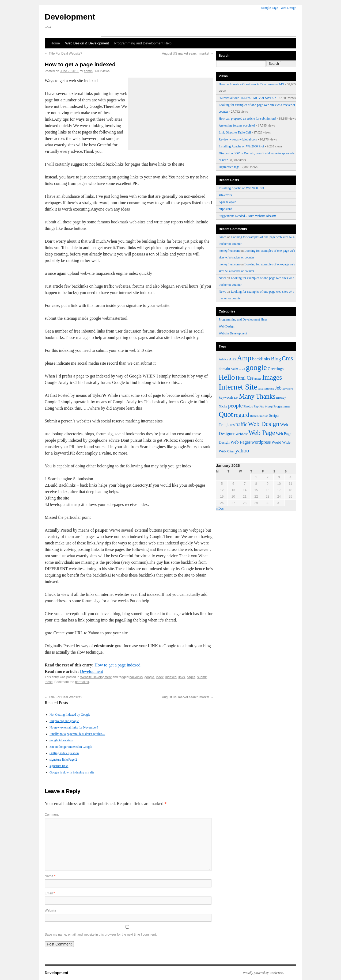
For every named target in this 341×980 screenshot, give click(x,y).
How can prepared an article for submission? (247, 119)
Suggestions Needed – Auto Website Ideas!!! (247, 216)
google (149, 677)
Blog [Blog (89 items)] (276, 359)
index (160, 677)
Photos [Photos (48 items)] (248, 406)
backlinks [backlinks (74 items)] (261, 359)
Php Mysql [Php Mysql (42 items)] (266, 406)
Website (50, 910)
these (49, 682)
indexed (171, 677)
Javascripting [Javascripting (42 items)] (266, 388)
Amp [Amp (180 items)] (244, 358)
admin (88, 71)
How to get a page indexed (117, 665)
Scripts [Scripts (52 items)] (274, 416)
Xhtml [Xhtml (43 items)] (230, 451)
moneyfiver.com (229, 251)
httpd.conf (225, 209)
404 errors (225, 195)
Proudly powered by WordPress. (263, 973)
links (181, 677)
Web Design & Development (87, 43)
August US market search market (188, 54)
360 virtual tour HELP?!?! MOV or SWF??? (247, 98)
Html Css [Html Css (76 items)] (245, 378)
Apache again (228, 202)
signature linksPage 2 (63, 760)
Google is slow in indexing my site (72, 772)
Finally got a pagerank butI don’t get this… (77, 734)
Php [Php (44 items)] (256, 406)
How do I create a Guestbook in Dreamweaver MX (251, 84)
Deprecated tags (229, 167)
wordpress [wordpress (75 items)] (261, 442)
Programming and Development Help (143, 43)
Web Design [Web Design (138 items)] (264, 424)
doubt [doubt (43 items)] (234, 369)
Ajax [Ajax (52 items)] (233, 359)
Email (50, 893)
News (222, 278)
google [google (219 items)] (256, 367)
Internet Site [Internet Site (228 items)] (238, 387)
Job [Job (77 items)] (278, 388)
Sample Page (270, 8)
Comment (52, 815)
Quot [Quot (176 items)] (226, 414)
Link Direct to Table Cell (235, 132)
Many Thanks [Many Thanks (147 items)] (257, 396)
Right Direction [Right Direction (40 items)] (259, 416)
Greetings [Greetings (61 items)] (276, 369)
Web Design (288, 8)
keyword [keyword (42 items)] (288, 388)
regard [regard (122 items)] (241, 415)
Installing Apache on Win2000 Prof (241, 146)
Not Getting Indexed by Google (70, 715)
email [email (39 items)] (242, 369)
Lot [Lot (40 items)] (236, 398)
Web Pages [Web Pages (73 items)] (241, 442)
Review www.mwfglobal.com (238, 139)
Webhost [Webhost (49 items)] (242, 434)
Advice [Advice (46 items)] (223, 359)
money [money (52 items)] (281, 397)
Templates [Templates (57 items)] (227, 425)
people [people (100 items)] (235, 406)
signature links (59, 766)
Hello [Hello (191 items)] (227, 377)
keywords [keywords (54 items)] (226, 397)
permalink (82, 682)
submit (202, 677)
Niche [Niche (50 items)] (223, 406)
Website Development (96, 677)
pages (191, 677)
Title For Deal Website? (63, 54)
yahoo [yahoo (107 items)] (242, 451)
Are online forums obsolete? (237, 125)
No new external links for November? (74, 727)
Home (55, 43)
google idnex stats (61, 740)
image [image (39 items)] (258, 379)
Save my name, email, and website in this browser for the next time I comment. (101, 935)
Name (50, 876)
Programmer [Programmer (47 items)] (282, 406)
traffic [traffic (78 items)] (241, 424)
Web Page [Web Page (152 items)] (262, 433)
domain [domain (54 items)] (224, 369)
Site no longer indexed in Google (71, 747)
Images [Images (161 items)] (272, 377)
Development (70, 17)
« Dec (220, 509)
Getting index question (64, 753)
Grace (223, 237)
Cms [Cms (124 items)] (287, 358)
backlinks (136, 677)
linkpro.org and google (64, 721)
